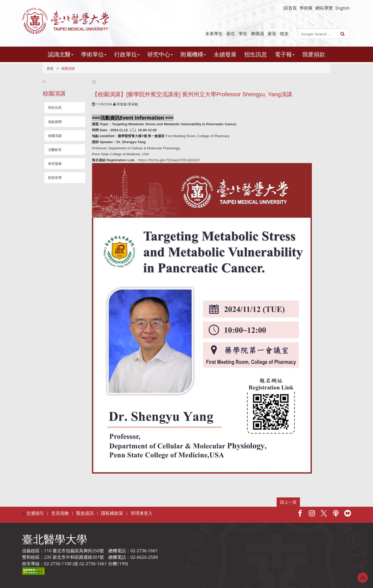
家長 (272, 34)
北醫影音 (55, 150)
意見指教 (60, 513)
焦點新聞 (55, 122)
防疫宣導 (55, 178)
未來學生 (214, 34)
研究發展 (55, 164)
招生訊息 (256, 54)
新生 (231, 34)
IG (312, 513)
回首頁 (290, 8)
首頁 (50, 68)
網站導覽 (324, 8)
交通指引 (35, 513)
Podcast (336, 513)
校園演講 (55, 136)
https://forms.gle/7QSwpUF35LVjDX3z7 (169, 160)
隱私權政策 (112, 513)
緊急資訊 (85, 513)
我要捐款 (314, 54)
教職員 (258, 34)
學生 (243, 34)
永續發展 (225, 54)
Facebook (300, 513)
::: (44, 81)
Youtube (348, 513)
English (343, 8)
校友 (284, 34)
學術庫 (306, 8)
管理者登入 (142, 513)
